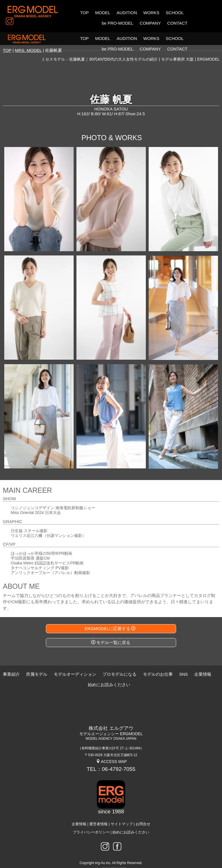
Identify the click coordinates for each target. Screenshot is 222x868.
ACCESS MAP (111, 749)
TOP (7, 38)
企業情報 (79, 811)
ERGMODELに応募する (110, 616)
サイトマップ (122, 811)
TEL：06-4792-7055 (111, 756)
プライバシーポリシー (91, 820)
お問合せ (143, 811)
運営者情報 (98, 811)
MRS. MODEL (28, 38)
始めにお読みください (131, 820)
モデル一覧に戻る (111, 630)
